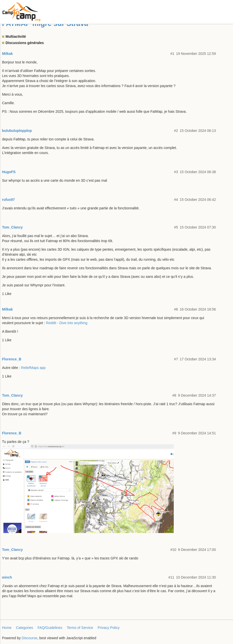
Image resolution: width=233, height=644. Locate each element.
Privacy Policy (109, 628)
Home (7, 628)
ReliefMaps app (33, 368)
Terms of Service (80, 628)
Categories (24, 628)
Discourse (30, 638)
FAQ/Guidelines (50, 628)
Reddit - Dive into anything (67, 323)
